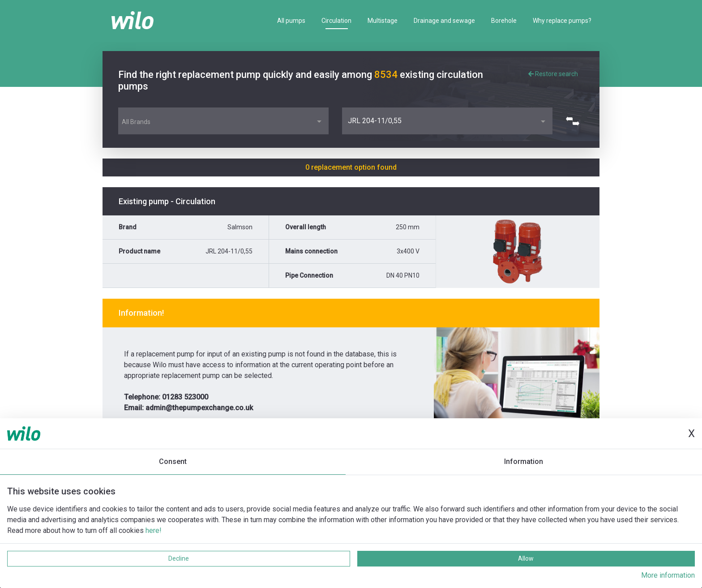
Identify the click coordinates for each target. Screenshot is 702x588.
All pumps (291, 21)
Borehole (504, 21)
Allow (526, 558)
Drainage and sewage (444, 21)
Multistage (383, 21)
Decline (179, 558)
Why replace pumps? (562, 21)
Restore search (553, 74)
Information (524, 461)
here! (154, 530)
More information (668, 575)
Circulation (336, 21)
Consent (173, 461)
